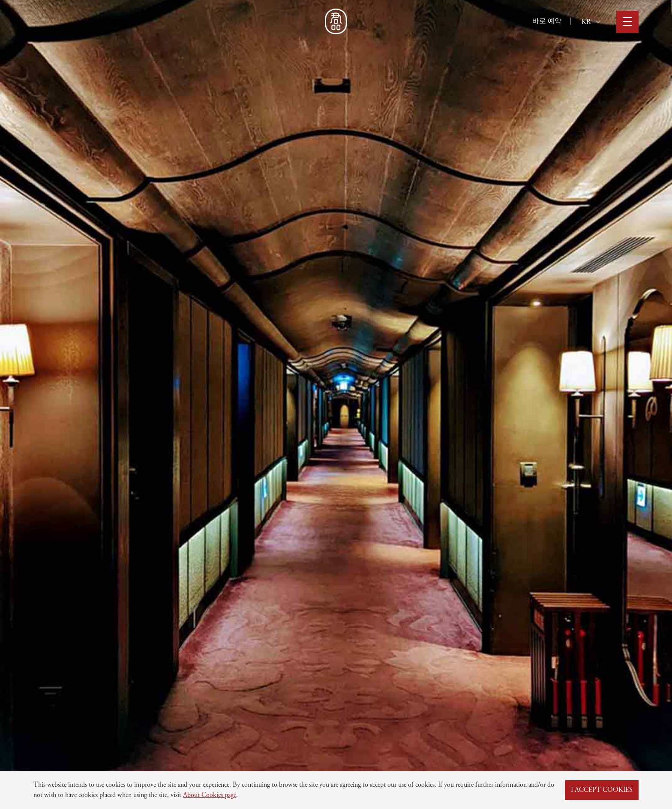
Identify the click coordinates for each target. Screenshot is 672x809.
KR (591, 22)
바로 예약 (547, 21)
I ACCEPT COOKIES (602, 790)
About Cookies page (210, 795)
